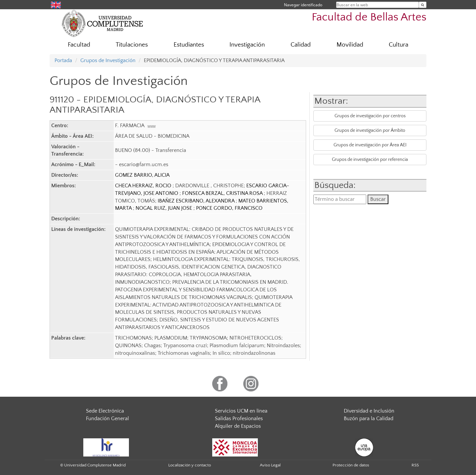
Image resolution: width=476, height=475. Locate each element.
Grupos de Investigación (108, 60)
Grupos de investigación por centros (370, 116)
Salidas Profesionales (239, 419)
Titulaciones (132, 45)
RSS (415, 465)
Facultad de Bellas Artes (369, 17)
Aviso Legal (270, 465)
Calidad (301, 45)
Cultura (398, 45)
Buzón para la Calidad (369, 419)
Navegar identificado (303, 5)
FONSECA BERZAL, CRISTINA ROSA (223, 193)
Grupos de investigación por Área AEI (370, 145)
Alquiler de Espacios (238, 426)
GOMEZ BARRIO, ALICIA (142, 175)
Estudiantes (189, 45)
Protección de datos (351, 465)
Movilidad (350, 45)
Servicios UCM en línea (241, 411)
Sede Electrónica (105, 411)
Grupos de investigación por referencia (370, 160)
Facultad (79, 45)
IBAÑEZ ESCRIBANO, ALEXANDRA (197, 201)
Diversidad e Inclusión (369, 411)
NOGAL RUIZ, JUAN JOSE (164, 208)
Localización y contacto (190, 465)
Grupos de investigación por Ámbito (370, 130)
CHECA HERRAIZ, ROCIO (144, 186)
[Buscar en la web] (423, 5)
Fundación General (107, 419)
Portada (63, 60)
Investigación (247, 45)
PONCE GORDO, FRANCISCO (229, 208)
